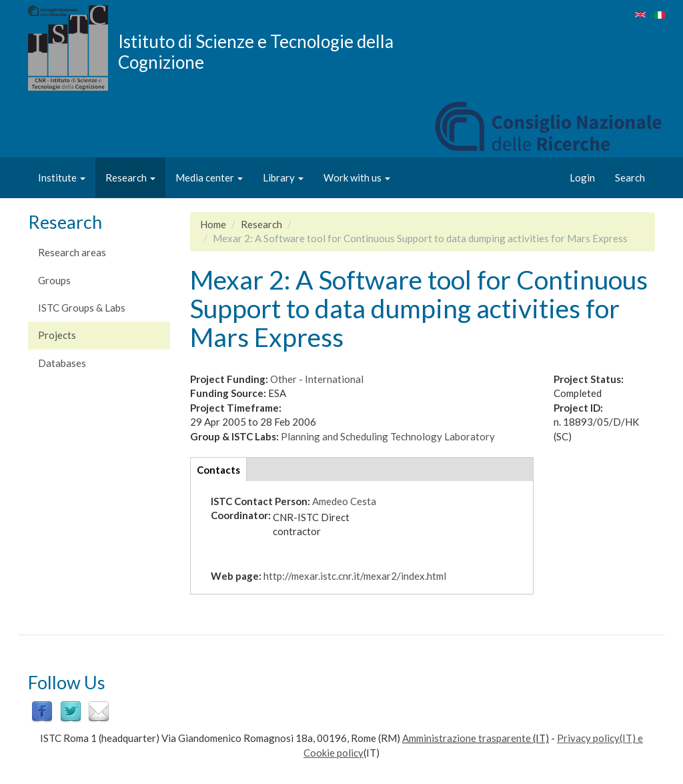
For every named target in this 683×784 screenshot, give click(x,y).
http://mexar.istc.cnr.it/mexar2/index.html (355, 576)
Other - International (317, 379)
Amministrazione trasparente (467, 738)
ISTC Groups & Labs (82, 308)
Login (582, 177)
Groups (54, 280)
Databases (62, 363)
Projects (57, 335)
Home (213, 224)
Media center (209, 177)
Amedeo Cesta (344, 501)
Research (130, 177)
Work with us (357, 177)
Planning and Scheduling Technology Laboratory (388, 436)
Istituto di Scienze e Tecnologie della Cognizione (256, 51)
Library (283, 177)
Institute (62, 177)
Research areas (72, 252)
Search (630, 177)
